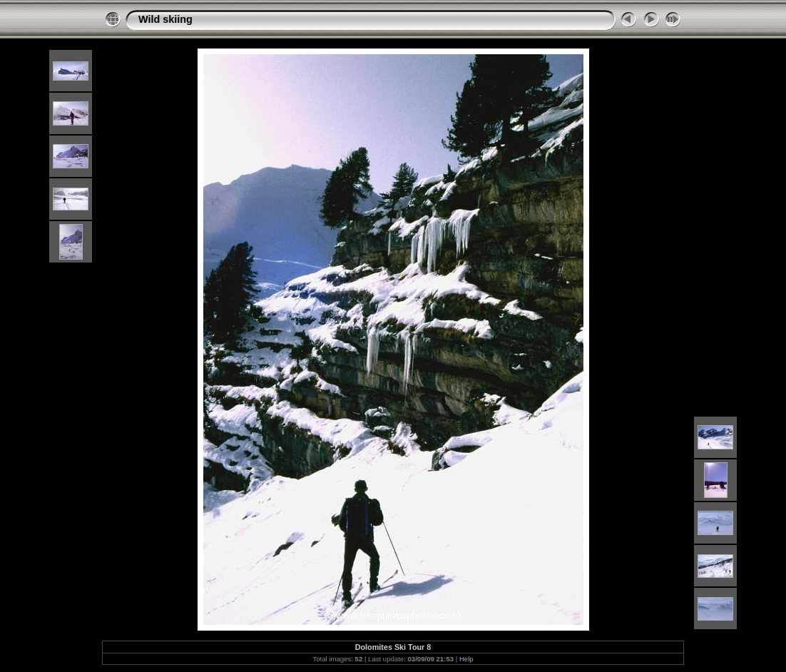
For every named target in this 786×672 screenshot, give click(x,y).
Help (466, 659)
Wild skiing (165, 19)
